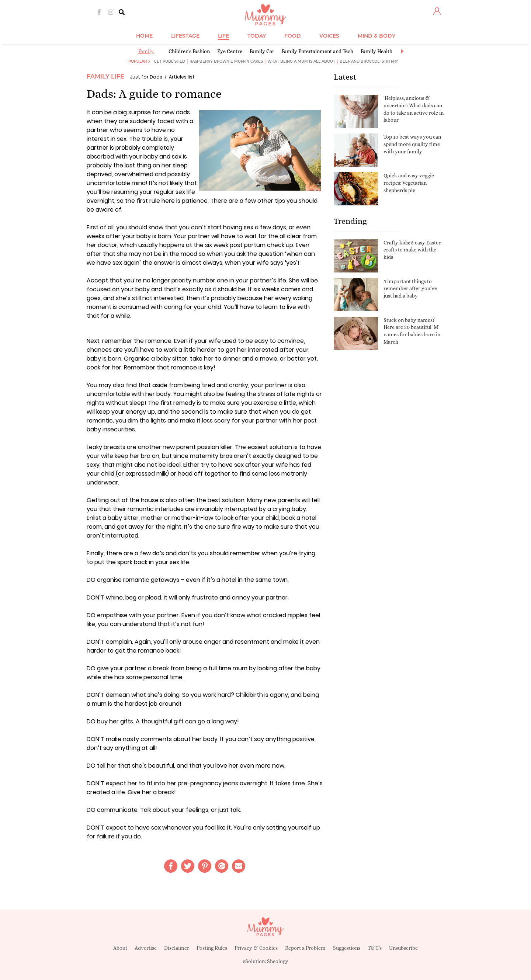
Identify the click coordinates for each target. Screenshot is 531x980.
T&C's (375, 948)
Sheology (278, 961)
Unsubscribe (403, 948)
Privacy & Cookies (256, 948)
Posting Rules (212, 948)
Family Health (376, 51)
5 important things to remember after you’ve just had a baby (410, 289)
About (120, 948)
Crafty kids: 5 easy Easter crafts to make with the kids (412, 250)
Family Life (105, 77)
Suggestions (347, 948)
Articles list (182, 77)
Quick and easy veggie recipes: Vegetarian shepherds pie (409, 183)
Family (146, 51)
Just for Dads (146, 77)
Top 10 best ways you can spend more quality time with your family (412, 144)
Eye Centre (230, 51)
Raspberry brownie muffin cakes (226, 61)
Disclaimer (177, 948)
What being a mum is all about (301, 61)
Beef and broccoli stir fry (369, 61)
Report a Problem (305, 948)
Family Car (262, 51)
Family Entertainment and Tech (317, 51)
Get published (169, 61)
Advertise (146, 948)
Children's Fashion (189, 51)
